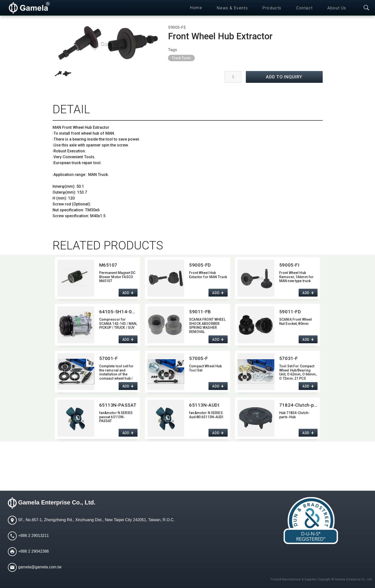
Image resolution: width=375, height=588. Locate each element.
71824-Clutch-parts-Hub (299, 405)
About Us (337, 8)
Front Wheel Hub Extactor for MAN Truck (208, 275)
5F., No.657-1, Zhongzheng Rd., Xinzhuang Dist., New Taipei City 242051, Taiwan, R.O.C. (96, 520)
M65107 (108, 265)
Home (196, 8)
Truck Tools (181, 58)
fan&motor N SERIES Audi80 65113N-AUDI (206, 415)
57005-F (198, 358)
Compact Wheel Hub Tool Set (205, 368)
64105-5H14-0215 (118, 312)
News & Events (232, 8)
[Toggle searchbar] (366, 8)
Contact (304, 8)
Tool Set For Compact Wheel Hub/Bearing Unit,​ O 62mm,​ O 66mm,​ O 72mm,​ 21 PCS (298, 372)
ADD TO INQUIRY (284, 77)
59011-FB (200, 312)
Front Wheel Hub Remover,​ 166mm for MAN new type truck (297, 277)
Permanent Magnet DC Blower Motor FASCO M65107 (117, 277)
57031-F (289, 358)
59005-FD (200, 265)
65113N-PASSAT (118, 405)
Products (272, 8)
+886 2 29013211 (34, 536)
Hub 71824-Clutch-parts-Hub (294, 415)
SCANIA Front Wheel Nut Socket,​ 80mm (296, 322)
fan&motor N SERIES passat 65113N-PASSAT (116, 417)
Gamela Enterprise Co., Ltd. (57, 502)
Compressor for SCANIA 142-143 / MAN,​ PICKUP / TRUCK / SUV (118, 324)
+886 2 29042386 (34, 551)
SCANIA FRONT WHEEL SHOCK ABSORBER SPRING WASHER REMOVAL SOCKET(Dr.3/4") (207, 325)
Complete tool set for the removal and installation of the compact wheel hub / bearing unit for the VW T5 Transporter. (118, 372)
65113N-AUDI (204, 405)
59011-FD (290, 312)
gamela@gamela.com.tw (40, 567)
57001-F (109, 358)
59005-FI (289, 265)
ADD (126, 293)
